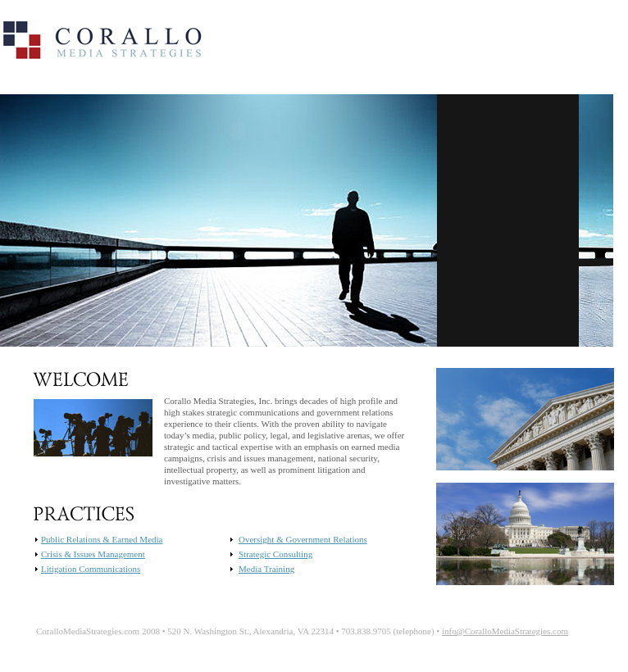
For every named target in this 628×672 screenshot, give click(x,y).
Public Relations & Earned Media (102, 539)
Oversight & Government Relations (303, 539)
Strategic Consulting (275, 554)
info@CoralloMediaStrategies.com (505, 631)
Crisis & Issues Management (93, 554)
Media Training (266, 569)
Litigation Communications (91, 569)
